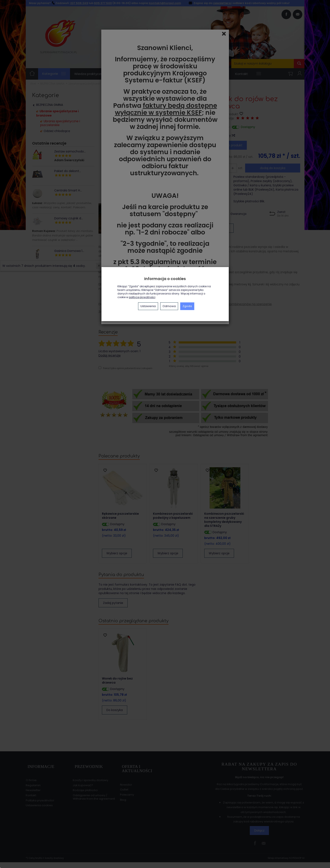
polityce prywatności (142, 297)
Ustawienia (148, 306)
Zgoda (187, 306)
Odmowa (169, 306)
